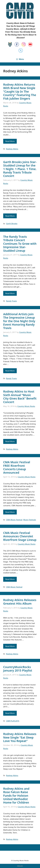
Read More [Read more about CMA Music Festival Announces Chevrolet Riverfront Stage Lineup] (10, 579)
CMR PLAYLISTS (13, 721)
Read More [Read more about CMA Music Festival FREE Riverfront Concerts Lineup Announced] (10, 512)
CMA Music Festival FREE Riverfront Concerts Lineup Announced (17, 467)
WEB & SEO (20, 866)
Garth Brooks (12, 223)
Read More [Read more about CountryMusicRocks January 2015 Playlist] (10, 713)
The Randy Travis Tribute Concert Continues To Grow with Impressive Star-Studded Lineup (20, 244)
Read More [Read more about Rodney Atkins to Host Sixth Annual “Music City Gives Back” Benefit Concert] (10, 441)
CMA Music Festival (14, 520)
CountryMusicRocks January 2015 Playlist (18, 669)
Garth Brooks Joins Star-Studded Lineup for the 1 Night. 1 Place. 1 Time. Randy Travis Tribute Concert (20, 169)
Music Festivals (30, 520)
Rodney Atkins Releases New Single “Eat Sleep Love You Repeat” (20, 737)
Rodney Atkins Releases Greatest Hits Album (20, 602)
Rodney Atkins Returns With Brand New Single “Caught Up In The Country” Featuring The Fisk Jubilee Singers (20, 91)
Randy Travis (11, 301)
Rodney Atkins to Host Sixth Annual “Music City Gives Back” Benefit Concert (20, 397)
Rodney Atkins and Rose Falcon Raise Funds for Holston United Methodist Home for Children (16, 796)
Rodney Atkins (12, 149)
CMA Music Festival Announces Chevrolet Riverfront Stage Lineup (20, 536)
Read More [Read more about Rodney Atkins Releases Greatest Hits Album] (10, 646)
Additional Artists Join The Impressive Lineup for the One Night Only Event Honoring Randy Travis (19, 321)
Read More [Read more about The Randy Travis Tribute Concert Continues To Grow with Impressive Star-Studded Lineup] (10, 293)
